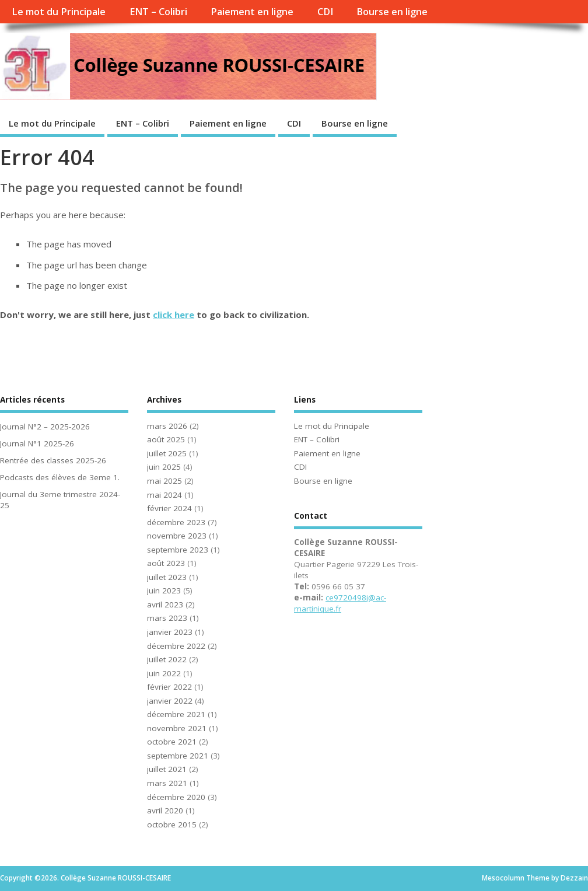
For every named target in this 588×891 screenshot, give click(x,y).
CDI (325, 12)
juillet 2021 (167, 769)
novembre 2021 (177, 728)
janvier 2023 (170, 632)
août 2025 (166, 439)
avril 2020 (165, 810)
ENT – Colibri (158, 12)
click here (174, 315)
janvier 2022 (170, 701)
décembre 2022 (176, 646)
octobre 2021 (172, 742)
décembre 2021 (176, 714)
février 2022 (169, 687)
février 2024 (169, 508)
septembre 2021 (178, 756)
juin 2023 (164, 590)
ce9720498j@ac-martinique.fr (340, 603)
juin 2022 (164, 673)
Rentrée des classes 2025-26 (53, 460)
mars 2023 (167, 618)
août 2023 (166, 563)
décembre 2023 (176, 522)
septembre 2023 (178, 550)
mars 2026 (167, 426)
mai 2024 (164, 495)
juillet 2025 (167, 453)
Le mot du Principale (59, 12)
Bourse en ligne (392, 12)
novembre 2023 (177, 536)
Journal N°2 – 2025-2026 (45, 427)
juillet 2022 (167, 659)
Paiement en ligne (252, 12)
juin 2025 (164, 467)
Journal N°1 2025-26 (37, 443)
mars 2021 (167, 783)
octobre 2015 (172, 824)
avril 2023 (165, 605)
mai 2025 (164, 481)
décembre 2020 (176, 797)
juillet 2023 (167, 577)
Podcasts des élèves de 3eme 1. (60, 477)
